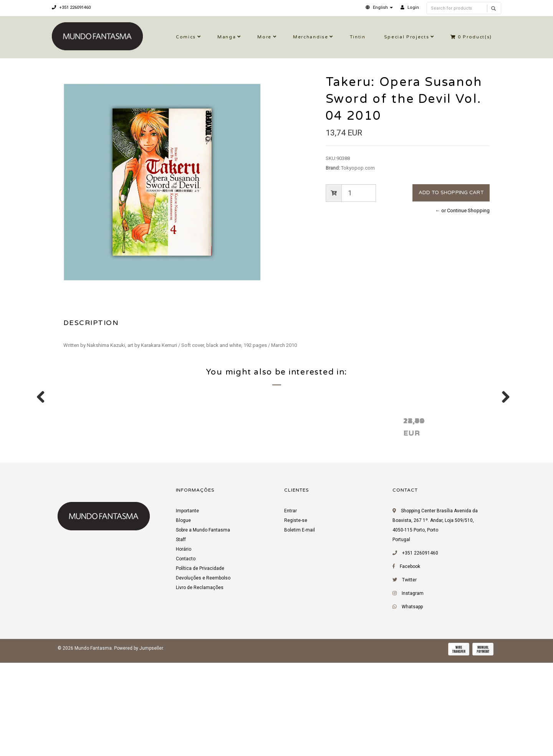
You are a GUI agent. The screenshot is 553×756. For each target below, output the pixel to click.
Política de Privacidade (200, 665)
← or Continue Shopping (462, 210)
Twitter (409, 676)
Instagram (413, 690)
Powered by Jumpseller (138, 744)
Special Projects (407, 37)
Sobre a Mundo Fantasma (203, 626)
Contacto (186, 655)
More (264, 37)
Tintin (358, 37)
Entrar (291, 607)
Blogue (183, 617)
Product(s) (471, 37)
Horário (184, 645)
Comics (186, 37)
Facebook (410, 663)
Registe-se (296, 617)
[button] (379, 7)
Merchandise (310, 37)
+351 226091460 (71, 7)
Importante (187, 607)
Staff (181, 636)
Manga (227, 37)
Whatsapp (412, 703)
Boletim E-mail (300, 626)
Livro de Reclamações (200, 684)
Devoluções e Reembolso (203, 674)
